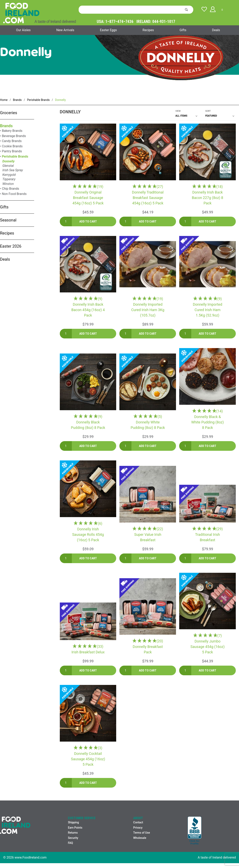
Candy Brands (12, 141)
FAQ (70, 843)
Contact (138, 822)
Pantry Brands (12, 151)
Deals (216, 30)
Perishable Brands (15, 156)
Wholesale (140, 838)
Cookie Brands (12, 146)
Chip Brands (10, 189)
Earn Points (75, 828)
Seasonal (8, 220)
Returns (73, 833)
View (178, 111)
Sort (208, 111)
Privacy (138, 828)
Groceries (9, 113)
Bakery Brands (12, 131)
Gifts (183, 30)
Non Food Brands (14, 194)
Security (73, 838)
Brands (6, 126)
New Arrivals (65, 30)
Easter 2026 (11, 246)
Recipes (148, 30)
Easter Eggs (108, 30)
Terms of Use (142, 833)
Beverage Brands (14, 136)
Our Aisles (23, 30)
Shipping (73, 822)
